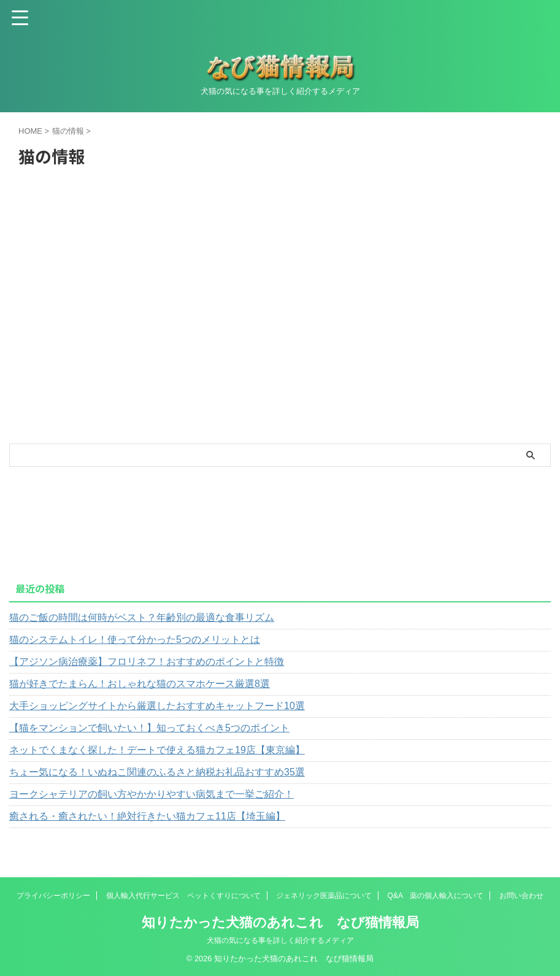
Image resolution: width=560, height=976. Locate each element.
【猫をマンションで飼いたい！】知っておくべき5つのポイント (149, 728)
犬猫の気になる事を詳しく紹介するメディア (280, 940)
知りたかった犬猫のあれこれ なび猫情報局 (280, 922)
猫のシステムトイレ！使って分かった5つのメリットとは (135, 640)
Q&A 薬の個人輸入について (436, 896)
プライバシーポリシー (53, 896)
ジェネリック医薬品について (324, 896)
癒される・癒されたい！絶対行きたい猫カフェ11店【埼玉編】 (147, 816)
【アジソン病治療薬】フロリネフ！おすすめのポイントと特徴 (147, 662)
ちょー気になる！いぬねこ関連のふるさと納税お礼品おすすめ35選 (157, 772)
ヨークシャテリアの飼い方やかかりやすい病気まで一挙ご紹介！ (152, 794)
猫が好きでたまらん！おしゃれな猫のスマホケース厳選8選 (140, 684)
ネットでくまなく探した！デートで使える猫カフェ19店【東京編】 (157, 750)
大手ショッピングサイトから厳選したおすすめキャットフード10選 (157, 706)
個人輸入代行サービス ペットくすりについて (183, 896)
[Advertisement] (101, 358)
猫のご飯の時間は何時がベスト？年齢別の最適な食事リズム (142, 617)
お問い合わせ (521, 896)
